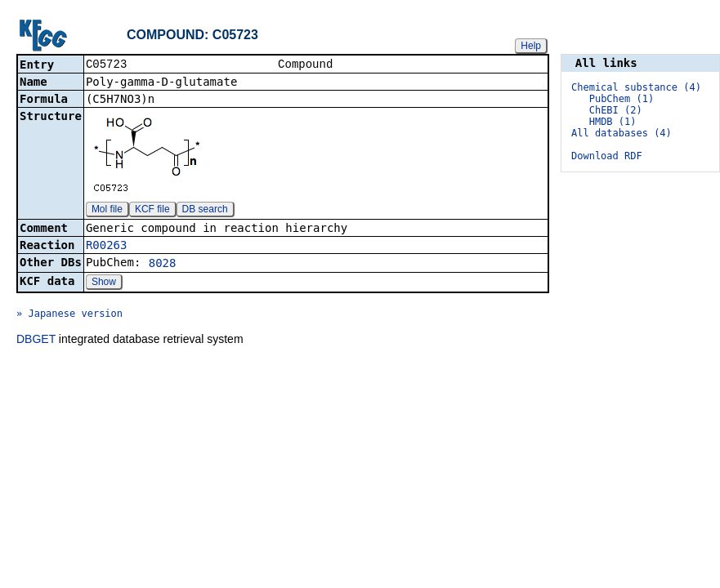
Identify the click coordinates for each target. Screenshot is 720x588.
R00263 (107, 247)
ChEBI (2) (616, 110)
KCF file (152, 211)
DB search (205, 211)
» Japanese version (69, 315)
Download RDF (607, 156)
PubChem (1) (622, 99)
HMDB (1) (613, 122)
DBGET (36, 341)
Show (104, 283)
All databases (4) (622, 133)
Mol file (107, 211)
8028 (163, 265)
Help (531, 46)
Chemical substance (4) (636, 87)
